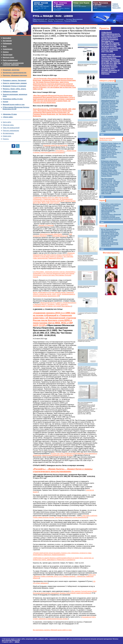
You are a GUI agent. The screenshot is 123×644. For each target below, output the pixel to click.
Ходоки (102, 200)
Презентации (8, 55)
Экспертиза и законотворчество (15, 73)
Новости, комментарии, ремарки (15, 83)
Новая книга (7, 136)
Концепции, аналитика (11, 70)
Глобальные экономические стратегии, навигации (13, 64)
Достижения (7, 41)
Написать (116, 6)
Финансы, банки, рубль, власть (14, 89)
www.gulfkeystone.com (60, 236)
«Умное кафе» (8, 117)
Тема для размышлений (11, 128)
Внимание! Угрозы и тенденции (14, 86)
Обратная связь (8, 125)
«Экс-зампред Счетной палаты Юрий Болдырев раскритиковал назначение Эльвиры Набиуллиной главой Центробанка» (65, 592)
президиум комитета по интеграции (55, 145)
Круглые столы (8, 57)
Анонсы (102, 226)
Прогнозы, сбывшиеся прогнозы (15, 75)
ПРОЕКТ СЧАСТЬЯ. (111, 64)
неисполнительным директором (51, 234)
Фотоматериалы (111, 253)
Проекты (104, 28)
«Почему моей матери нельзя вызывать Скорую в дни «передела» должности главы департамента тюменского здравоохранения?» (62, 554)
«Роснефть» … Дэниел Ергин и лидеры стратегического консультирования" (55, 152)
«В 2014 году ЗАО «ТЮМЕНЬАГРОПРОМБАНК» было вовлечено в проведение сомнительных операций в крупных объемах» (65, 454)
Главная (115, 4)
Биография (7, 38)
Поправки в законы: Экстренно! (14, 80)
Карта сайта (7, 122)
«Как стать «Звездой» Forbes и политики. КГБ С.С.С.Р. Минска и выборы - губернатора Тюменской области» (64, 576)
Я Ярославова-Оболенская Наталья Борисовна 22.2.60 (16, 108)
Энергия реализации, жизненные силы (107, 139)
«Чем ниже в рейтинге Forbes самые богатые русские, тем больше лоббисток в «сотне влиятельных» (65, 516)
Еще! (102, 135)
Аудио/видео (8, 49)
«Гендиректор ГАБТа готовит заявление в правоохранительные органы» (64, 618)
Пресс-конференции (10, 60)
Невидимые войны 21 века (13, 99)
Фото (5, 46)
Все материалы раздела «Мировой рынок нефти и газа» (52, 630)
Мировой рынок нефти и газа (14, 105)
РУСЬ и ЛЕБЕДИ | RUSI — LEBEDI (53, 16)
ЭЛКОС (17, 642)
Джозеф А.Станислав (46, 225)
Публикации (7, 43)
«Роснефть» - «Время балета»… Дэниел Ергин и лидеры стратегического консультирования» (63, 470)
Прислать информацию (11, 131)
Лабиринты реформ (107, 81)
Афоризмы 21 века (10, 114)
